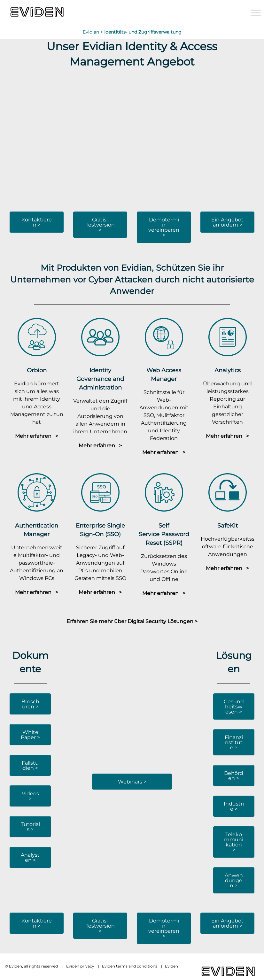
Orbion (37, 370)
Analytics (228, 370)
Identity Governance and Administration (100, 379)
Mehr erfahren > (37, 436)
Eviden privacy (80, 966)
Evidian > (93, 32)
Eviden (171, 966)
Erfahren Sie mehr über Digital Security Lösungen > (132, 621)
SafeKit (228, 525)
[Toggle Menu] (256, 13)
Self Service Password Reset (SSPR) (164, 534)
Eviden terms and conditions (130, 966)
